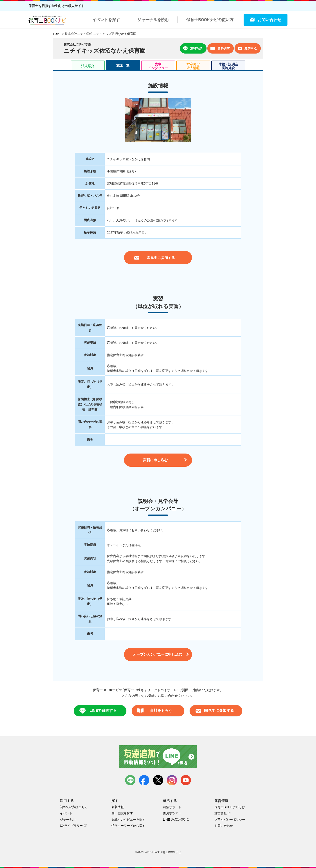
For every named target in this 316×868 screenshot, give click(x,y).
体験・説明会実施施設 (228, 66)
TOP (56, 34)
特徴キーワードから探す (128, 826)
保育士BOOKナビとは (230, 807)
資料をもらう (155, 711)
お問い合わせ (269, 20)
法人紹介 (88, 66)
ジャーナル (68, 820)
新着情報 (118, 807)
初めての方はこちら (74, 807)
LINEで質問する (98, 711)
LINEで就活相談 (174, 820)
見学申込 (247, 48)
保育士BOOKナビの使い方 (210, 20)
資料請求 (220, 48)
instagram (172, 780)
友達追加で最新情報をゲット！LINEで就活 (158, 757)
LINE (130, 780)
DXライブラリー (71, 826)
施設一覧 (123, 65)
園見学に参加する (215, 711)
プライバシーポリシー (230, 820)
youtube (186, 780)
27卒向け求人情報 (193, 66)
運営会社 (221, 813)
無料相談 (193, 48)
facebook (144, 780)
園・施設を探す (122, 813)
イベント (66, 813)
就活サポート (172, 807)
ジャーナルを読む (153, 20)
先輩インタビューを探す (128, 820)
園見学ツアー (172, 813)
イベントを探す (106, 20)
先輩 (158, 66)
